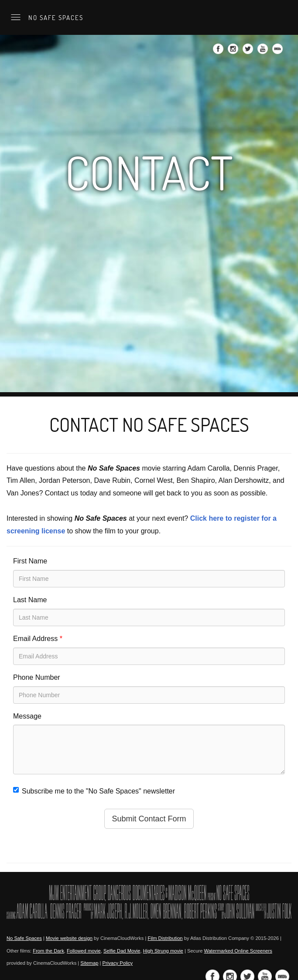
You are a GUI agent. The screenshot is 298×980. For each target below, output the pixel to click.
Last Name (30, 600)
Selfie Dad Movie (122, 951)
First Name (30, 561)
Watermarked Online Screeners (238, 951)
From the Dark (48, 951)
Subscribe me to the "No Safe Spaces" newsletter (94, 791)
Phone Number (37, 677)
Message (27, 716)
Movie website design (69, 938)
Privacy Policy (118, 963)
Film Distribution (165, 938)
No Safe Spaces (55, 17)
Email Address (38, 639)
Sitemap (89, 963)
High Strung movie (163, 951)
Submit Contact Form (149, 819)
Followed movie (84, 951)
